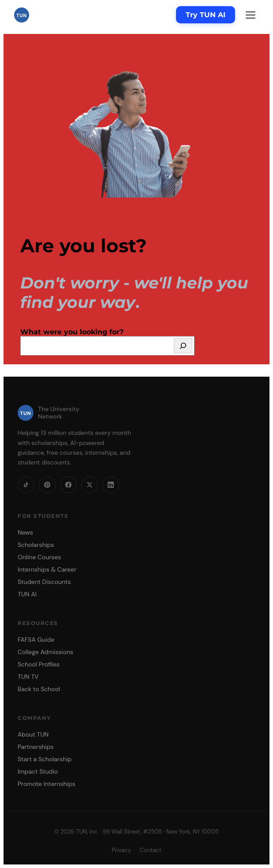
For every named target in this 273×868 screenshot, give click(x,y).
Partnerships (36, 747)
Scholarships (36, 545)
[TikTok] (26, 485)
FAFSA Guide (36, 640)
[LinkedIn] (111, 485)
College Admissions (45, 652)
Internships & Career (47, 569)
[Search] (183, 346)
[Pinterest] (47, 485)
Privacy (121, 850)
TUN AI (27, 594)
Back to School (39, 689)
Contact (151, 850)
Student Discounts (44, 582)
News (25, 532)
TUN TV (28, 677)
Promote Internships (47, 784)
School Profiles (39, 664)
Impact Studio (38, 771)
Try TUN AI (206, 15)
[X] (90, 485)
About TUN (33, 734)
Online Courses (39, 557)
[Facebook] (68, 485)
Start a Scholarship (45, 759)
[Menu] (251, 15)
